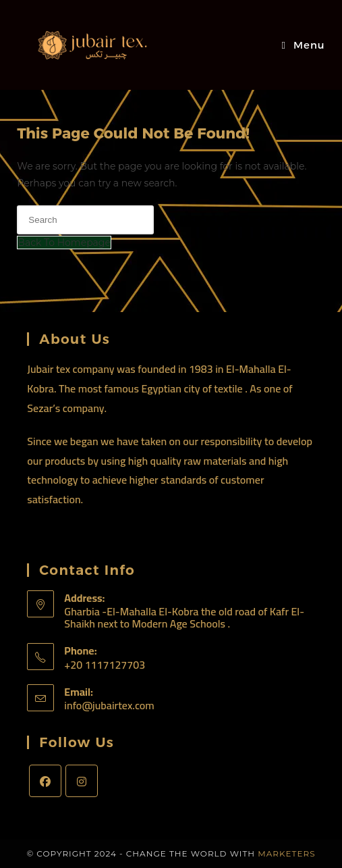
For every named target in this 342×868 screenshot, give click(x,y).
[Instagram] (82, 781)
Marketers (286, 853)
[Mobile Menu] (303, 45)
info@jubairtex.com (109, 705)
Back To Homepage (64, 242)
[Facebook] (45, 781)
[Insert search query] (85, 220)
